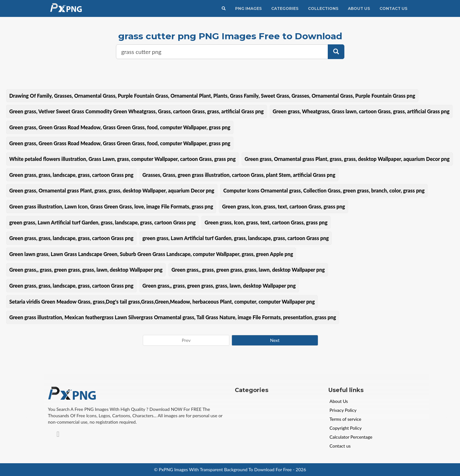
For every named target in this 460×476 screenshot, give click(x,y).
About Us (359, 8)
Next (275, 340)
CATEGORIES (285, 8)
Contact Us (393, 8)
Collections (323, 8)
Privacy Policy (343, 410)
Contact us (340, 446)
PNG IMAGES (248, 8)
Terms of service (345, 419)
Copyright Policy (346, 428)
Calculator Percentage (351, 437)
